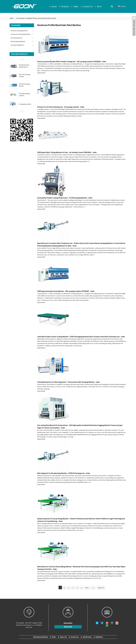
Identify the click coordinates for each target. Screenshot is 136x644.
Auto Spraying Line (17, 38)
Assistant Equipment (17, 45)
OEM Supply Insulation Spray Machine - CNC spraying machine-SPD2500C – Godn (66, 291)
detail (43, 73)
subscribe (68, 627)
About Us (63, 637)
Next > (87, 587)
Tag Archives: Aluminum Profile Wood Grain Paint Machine (36, 18)
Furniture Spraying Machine (19, 30)
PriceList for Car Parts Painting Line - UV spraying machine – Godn (61, 107)
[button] (22, 59)
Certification (87, 637)
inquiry (39, 73)
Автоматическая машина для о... (24, 66)
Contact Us (88, 6)
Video (76, 6)
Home (54, 6)
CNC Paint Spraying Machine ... (24, 85)
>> (93, 587)
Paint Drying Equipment (18, 41)
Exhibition (99, 637)
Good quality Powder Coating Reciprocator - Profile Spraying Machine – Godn (65, 198)
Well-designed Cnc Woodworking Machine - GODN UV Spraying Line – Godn (64, 473)
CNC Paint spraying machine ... (24, 95)
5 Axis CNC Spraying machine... (24, 75)
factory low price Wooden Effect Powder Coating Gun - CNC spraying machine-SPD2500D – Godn (72, 61)
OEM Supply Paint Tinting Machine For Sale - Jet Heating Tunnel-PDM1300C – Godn (67, 152)
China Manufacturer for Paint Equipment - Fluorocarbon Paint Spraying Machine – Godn (68, 382)
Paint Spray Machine (41, 637)
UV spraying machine (25, 104)
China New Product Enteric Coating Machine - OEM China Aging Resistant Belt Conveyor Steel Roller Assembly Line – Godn (81, 337)
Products (65, 6)
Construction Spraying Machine (20, 34)
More (99, 6)
